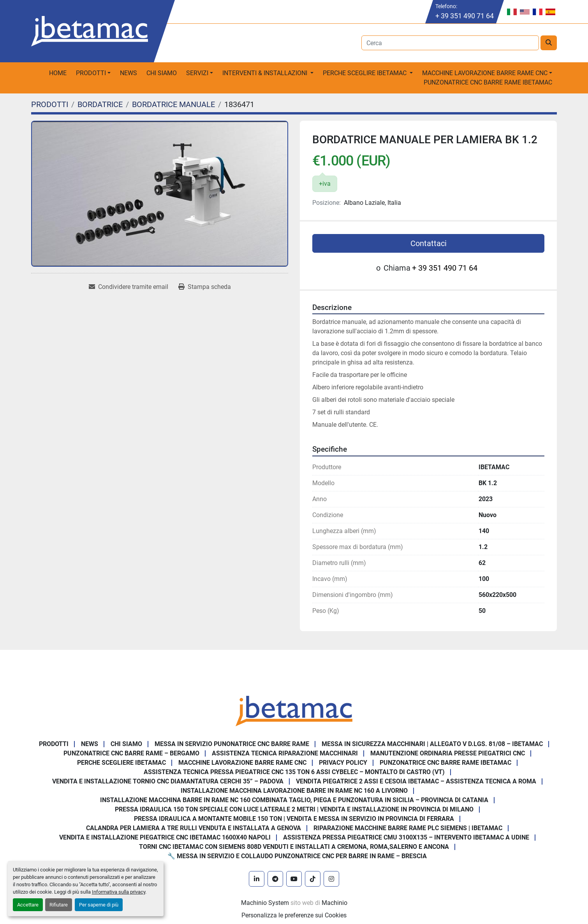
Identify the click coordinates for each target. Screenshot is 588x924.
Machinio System (265, 903)
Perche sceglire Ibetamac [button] (365, 73)
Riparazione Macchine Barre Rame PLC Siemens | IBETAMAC (408, 828)
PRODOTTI (91, 73)
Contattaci (429, 243)
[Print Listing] (205, 287)
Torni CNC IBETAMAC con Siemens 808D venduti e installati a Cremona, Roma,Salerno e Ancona (294, 847)
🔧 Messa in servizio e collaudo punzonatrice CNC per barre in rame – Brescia (297, 856)
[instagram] (331, 879)
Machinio (334, 903)
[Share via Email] (129, 287)
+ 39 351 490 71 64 (465, 16)
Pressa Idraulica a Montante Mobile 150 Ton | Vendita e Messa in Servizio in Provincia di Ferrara (294, 819)
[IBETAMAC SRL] (294, 710)
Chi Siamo (162, 73)
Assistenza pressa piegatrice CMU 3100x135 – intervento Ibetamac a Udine (406, 837)
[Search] (450, 43)
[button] (93, 73)
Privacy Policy (343, 763)
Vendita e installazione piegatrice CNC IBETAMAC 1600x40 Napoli (165, 837)
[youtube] (294, 879)
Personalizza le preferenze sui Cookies (294, 915)
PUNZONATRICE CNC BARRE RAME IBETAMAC (488, 82)
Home (58, 73)
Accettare (28, 905)
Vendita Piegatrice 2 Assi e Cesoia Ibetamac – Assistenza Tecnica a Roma (416, 781)
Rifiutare (59, 905)
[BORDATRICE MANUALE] (173, 104)
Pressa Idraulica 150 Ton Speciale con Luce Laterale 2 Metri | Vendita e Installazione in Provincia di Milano (294, 809)
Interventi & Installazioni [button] (266, 73)
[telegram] (275, 879)
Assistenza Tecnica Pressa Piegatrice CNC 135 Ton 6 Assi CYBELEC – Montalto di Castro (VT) (294, 772)
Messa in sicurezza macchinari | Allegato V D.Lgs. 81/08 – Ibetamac (432, 744)
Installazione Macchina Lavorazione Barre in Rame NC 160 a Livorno (294, 791)
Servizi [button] (197, 73)
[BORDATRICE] (100, 104)
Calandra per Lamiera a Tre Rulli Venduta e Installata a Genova (194, 828)
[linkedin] (257, 879)
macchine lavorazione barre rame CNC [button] (485, 73)
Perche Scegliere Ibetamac (121, 763)
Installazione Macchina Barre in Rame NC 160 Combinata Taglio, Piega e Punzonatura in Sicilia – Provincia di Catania (294, 800)
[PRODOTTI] (50, 104)
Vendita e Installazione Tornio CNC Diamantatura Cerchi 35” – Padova (168, 781)
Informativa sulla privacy (119, 892)
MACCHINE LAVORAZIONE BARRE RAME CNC (242, 763)
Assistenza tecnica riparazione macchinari (285, 753)
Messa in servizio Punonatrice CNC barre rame (232, 744)
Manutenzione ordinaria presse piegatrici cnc (448, 753)
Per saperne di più (99, 905)
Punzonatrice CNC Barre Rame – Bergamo (131, 753)
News (129, 73)
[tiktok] (313, 879)
